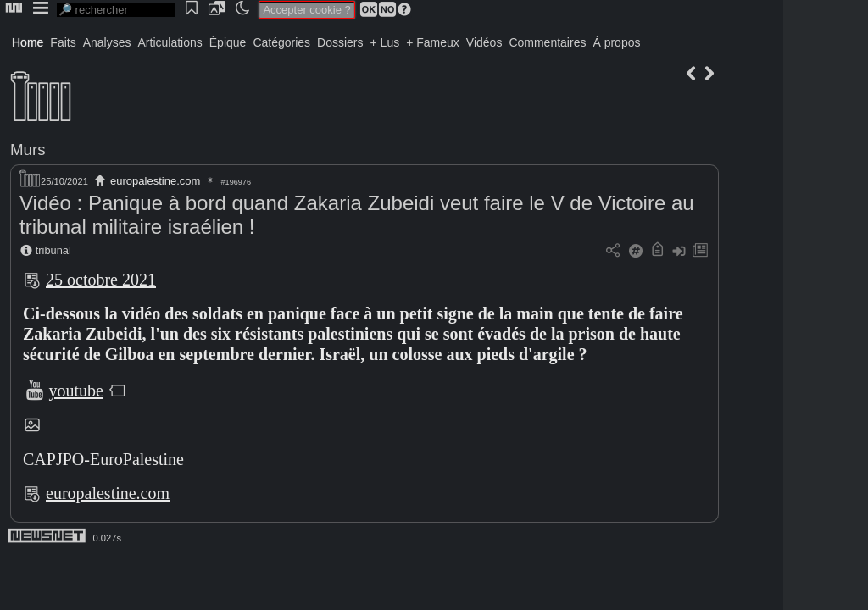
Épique (228, 42)
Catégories (281, 42)
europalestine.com (155, 181)
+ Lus (385, 42)
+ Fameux (433, 42)
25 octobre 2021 (101, 280)
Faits (63, 42)
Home (28, 42)
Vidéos (484, 42)
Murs (28, 150)
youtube (76, 391)
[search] (116, 10)
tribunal (53, 250)
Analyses (107, 42)
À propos (616, 42)
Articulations (170, 42)
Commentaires (547, 42)
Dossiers (340, 42)
